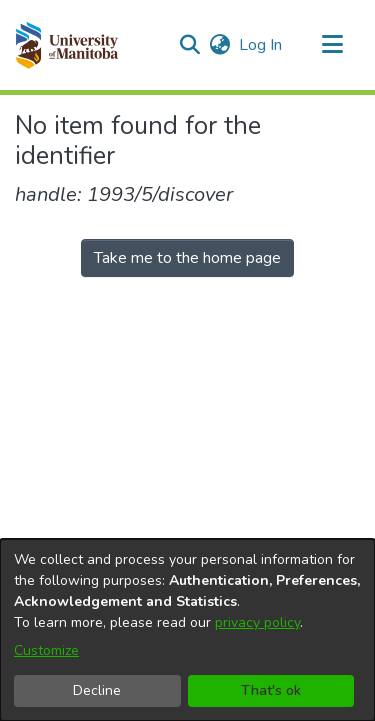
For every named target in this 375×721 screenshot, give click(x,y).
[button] (66, 45)
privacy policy (257, 622)
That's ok (271, 690)
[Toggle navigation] (332, 45)
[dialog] (187, 630)
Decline (97, 690)
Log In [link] (261, 45)
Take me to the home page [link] (187, 258)
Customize (46, 650)
